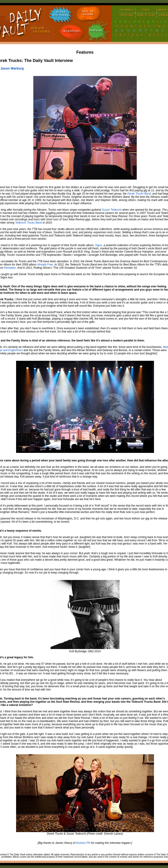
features (96, 31)
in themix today (61, 14)
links (146, 10)
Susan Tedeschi (112, 210)
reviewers (127, 10)
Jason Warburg (12, 68)
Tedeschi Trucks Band (29, 223)
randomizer (71, 32)
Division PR (83, 843)
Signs (99, 245)
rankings (127, 16)
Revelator (10, 268)
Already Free (45, 265)
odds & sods (146, 16)
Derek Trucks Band (139, 194)
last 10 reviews (88, 13)
